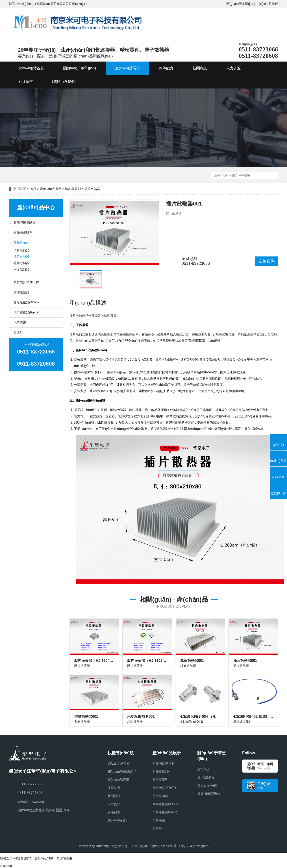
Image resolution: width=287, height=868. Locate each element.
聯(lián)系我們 (268, 4)
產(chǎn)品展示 (51, 189)
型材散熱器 (21, 250)
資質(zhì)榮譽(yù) (209, 793)
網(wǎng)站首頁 (119, 764)
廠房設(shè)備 (207, 785)
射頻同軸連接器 (24, 222)
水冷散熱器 (21, 269)
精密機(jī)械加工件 (26, 282)
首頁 (33, 189)
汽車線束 (20, 322)
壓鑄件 (18, 333)
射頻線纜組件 (23, 232)
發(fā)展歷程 (206, 777)
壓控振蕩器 (21, 292)
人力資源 (114, 804)
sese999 (6, 866)
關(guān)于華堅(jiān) (241, 4)
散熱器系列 (73, 189)
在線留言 (114, 812)
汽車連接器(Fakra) (26, 312)
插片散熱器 (92, 189)
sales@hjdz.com (31, 801)
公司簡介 (204, 769)
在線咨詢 (267, 261)
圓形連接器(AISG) (26, 302)
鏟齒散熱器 (21, 263)
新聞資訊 (114, 796)
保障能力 (114, 788)
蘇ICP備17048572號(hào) (191, 846)
